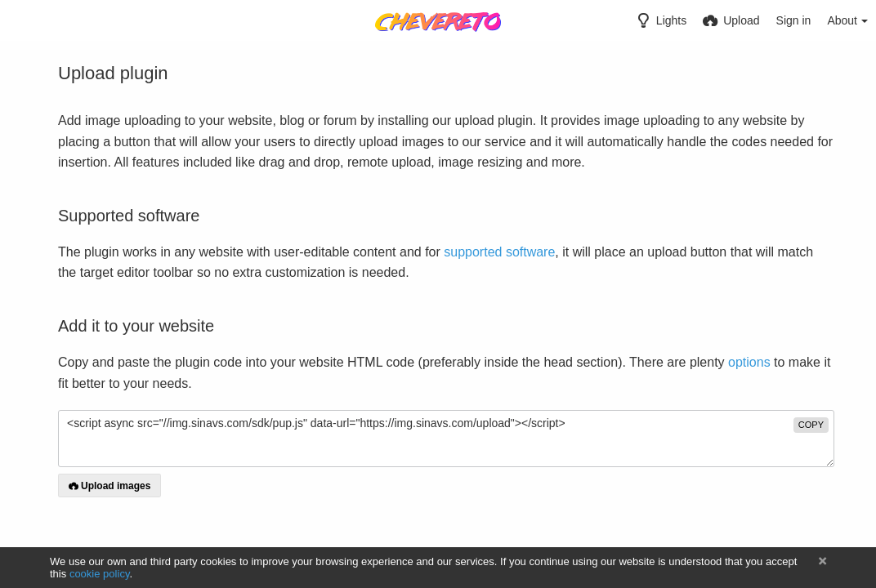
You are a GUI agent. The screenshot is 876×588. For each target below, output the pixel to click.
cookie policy (100, 574)
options (749, 362)
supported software (499, 252)
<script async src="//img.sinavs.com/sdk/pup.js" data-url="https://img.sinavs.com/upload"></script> (446, 439)
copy (811, 425)
